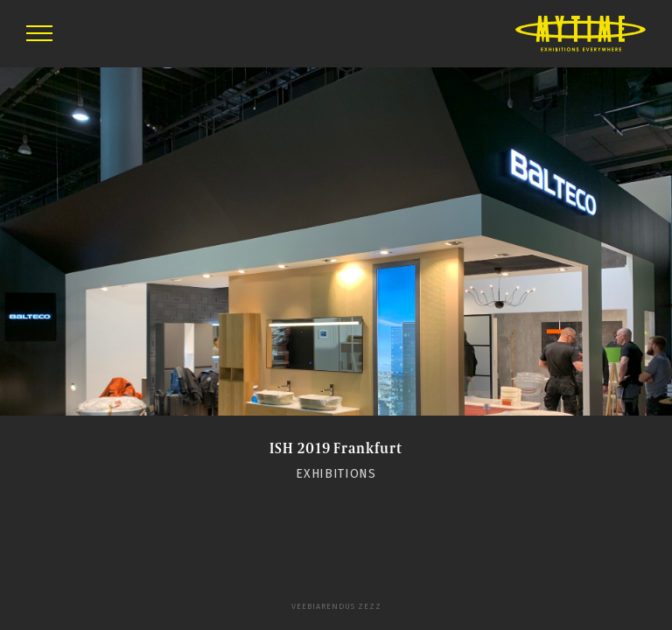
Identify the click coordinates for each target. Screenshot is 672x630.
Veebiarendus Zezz (336, 606)
